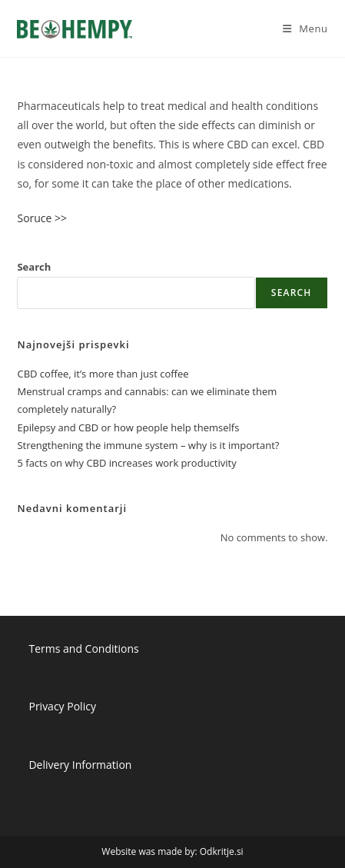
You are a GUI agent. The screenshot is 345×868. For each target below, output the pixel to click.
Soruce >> (42, 218)
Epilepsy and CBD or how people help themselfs (128, 427)
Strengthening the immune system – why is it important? (148, 445)
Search (34, 267)
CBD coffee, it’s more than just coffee (103, 374)
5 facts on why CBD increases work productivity (126, 463)
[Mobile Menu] (305, 28)
